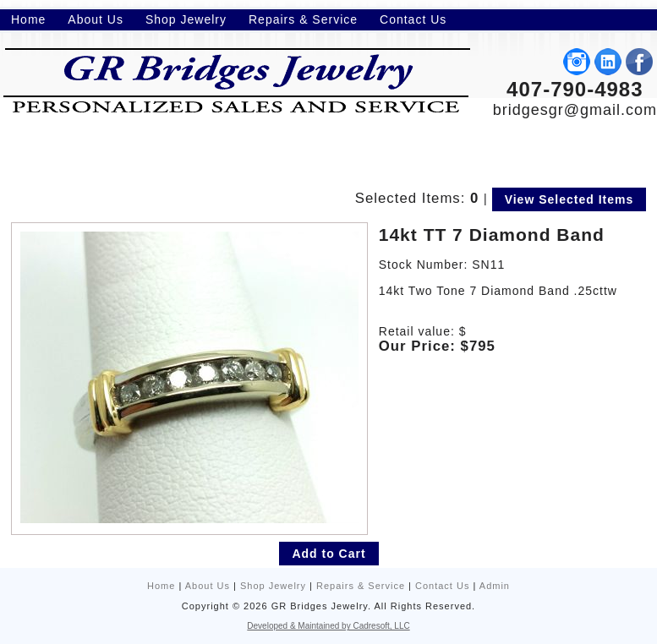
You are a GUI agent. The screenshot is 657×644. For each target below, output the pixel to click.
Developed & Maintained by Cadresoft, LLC (328, 626)
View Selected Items (569, 199)
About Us (208, 586)
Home (161, 586)
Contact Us (442, 586)
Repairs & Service (361, 586)
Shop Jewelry (273, 586)
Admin (495, 586)
